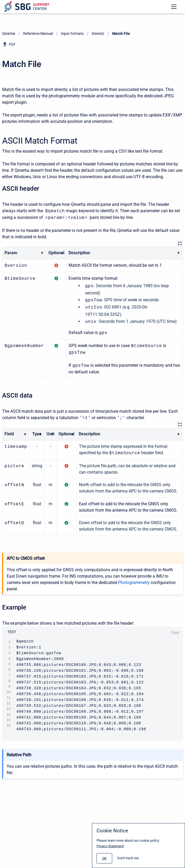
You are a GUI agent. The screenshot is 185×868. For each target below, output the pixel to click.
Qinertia (9, 34)
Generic (98, 34)
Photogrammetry (134, 580)
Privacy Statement (110, 846)
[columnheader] (24, 253)
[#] (104, 858)
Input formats (72, 34)
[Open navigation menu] (174, 7)
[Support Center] (27, 7)
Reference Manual (38, 34)
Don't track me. (128, 858)
